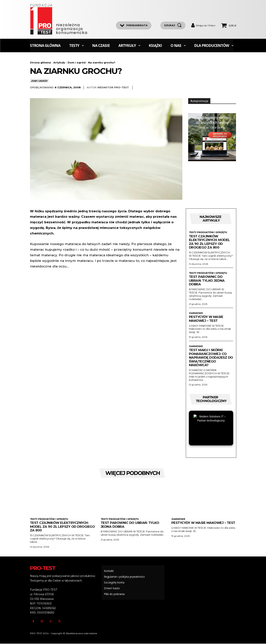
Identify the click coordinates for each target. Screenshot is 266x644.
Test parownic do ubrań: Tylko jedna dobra (207, 281)
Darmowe (196, 313)
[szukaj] (173, 25)
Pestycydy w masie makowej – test (207, 319)
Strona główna (40, 62)
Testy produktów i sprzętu (208, 233)
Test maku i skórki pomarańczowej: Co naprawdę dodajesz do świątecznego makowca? (209, 358)
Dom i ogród (77, 62)
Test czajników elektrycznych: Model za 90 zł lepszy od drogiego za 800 (210, 242)
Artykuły (59, 62)
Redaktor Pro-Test (113, 88)
